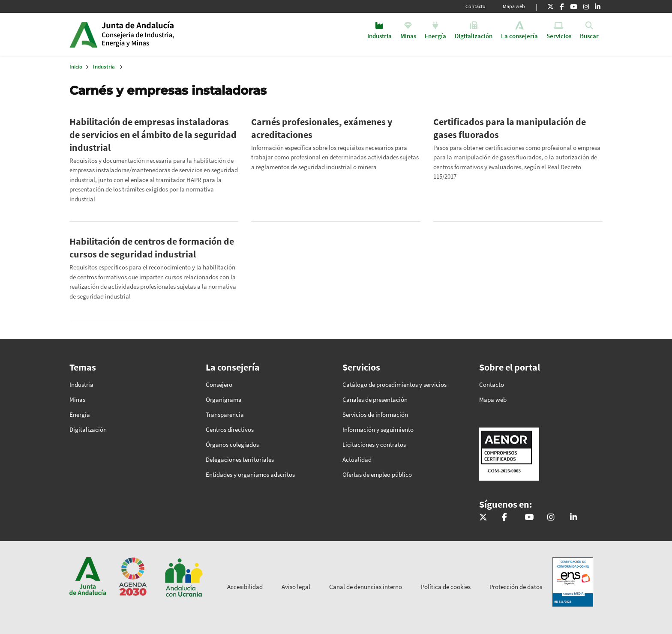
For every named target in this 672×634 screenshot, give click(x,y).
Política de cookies (446, 587)
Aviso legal (296, 587)
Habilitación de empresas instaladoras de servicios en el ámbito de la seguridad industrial (153, 135)
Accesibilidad (245, 587)
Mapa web (514, 6)
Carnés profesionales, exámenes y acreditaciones (322, 128)
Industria (104, 67)
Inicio (167, 34)
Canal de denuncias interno (366, 587)
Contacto (475, 6)
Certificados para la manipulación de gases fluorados (510, 128)
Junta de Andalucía (83, 34)
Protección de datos (516, 587)
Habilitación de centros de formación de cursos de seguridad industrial (152, 248)
